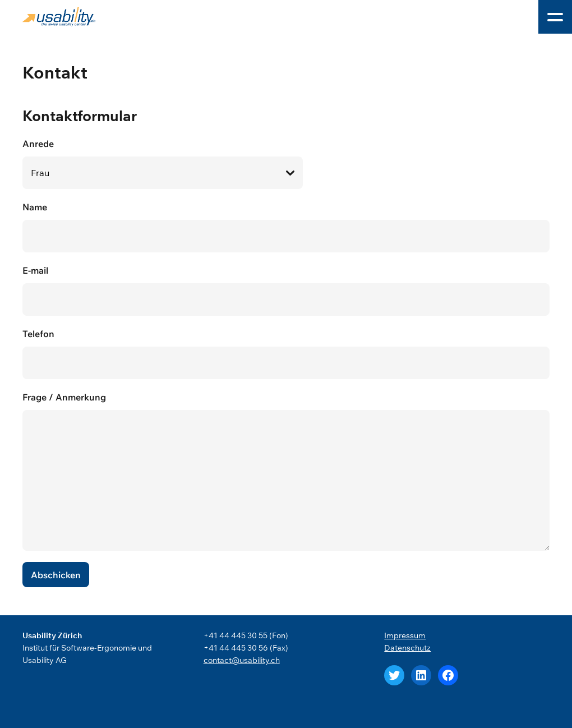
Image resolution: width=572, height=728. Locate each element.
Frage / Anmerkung (286, 471)
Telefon (286, 354)
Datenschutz (407, 648)
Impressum (405, 635)
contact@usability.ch (242, 660)
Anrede (286, 163)
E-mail (286, 290)
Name (286, 227)
